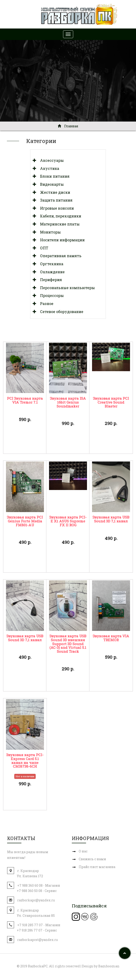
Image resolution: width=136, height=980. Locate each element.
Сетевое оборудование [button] (60, 312)
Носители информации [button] (61, 240)
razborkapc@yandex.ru (36, 900)
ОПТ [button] (42, 248)
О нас (83, 851)
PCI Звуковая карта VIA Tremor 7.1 (25, 400)
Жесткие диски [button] (53, 192)
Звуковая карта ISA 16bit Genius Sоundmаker (68, 402)
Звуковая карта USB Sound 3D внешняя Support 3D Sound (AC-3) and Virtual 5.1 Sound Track (68, 644)
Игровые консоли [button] (55, 208)
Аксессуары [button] (50, 160)
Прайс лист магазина (97, 867)
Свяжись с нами (92, 859)
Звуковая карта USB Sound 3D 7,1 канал (111, 519)
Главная (68, 126)
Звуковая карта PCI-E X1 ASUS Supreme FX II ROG (68, 521)
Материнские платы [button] (58, 224)
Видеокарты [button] (50, 184)
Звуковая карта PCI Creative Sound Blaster (111, 402)
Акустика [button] (48, 168)
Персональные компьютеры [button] (66, 288)
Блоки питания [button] (53, 176)
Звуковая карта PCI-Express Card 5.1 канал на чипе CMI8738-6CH (25, 761)
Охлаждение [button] (51, 272)
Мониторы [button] (49, 232)
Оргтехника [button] (50, 264)
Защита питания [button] (54, 200)
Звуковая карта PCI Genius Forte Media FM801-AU (25, 521)
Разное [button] (45, 303)
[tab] (68, 160)
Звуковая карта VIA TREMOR (111, 638)
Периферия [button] (49, 280)
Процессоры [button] (50, 295)
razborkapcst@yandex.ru (38, 940)
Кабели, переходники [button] (59, 216)
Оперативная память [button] (59, 256)
